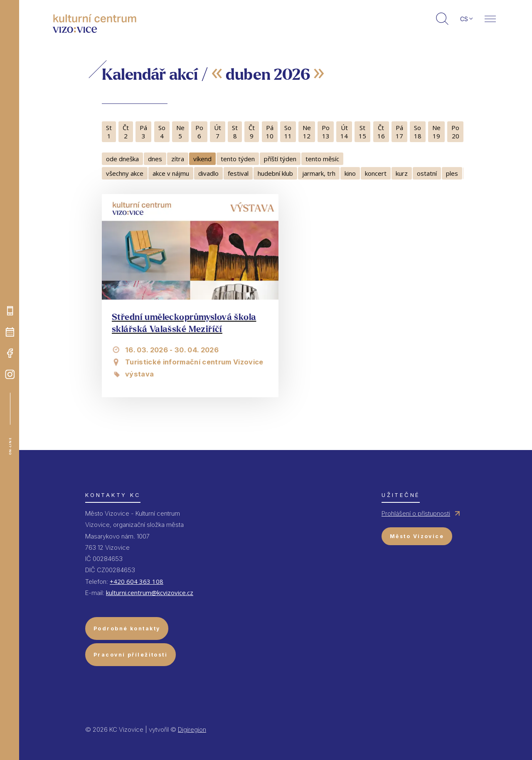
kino (350, 173)
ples (452, 173)
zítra (178, 159)
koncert (376, 173)
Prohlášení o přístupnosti (416, 513)
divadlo (208, 173)
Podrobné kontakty (127, 628)
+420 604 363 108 (137, 581)
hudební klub (275, 173)
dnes (155, 159)
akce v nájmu (171, 173)
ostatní (427, 173)
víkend (202, 159)
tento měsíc (322, 159)
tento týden (238, 159)
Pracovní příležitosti (131, 655)
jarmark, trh (319, 173)
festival (238, 173)
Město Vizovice (417, 536)
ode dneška (122, 159)
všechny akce (125, 173)
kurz (402, 173)
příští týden (280, 159)
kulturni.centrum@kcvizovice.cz (150, 593)
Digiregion (192, 729)
